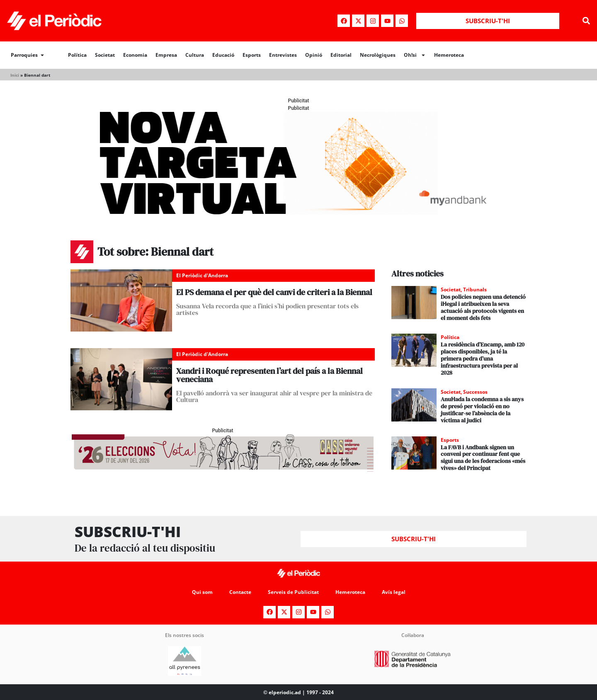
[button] (586, 21)
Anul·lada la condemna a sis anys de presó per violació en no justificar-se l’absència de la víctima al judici (482, 409)
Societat (105, 55)
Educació (223, 55)
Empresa (166, 55)
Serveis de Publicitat (293, 592)
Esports (252, 55)
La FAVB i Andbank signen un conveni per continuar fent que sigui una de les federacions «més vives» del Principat (483, 458)
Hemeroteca (449, 55)
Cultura (195, 55)
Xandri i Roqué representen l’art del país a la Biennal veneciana (269, 375)
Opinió (314, 55)
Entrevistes (283, 55)
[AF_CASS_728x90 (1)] (223, 469)
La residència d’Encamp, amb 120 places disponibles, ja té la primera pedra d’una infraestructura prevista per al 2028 (483, 358)
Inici (15, 75)
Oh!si (415, 55)
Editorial (341, 55)
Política (77, 55)
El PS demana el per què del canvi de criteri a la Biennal (274, 292)
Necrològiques (378, 55)
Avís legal (394, 592)
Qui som (202, 592)
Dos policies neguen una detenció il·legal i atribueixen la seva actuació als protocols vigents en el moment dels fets (483, 307)
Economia (135, 55)
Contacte (240, 592)
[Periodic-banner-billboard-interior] (298, 212)
